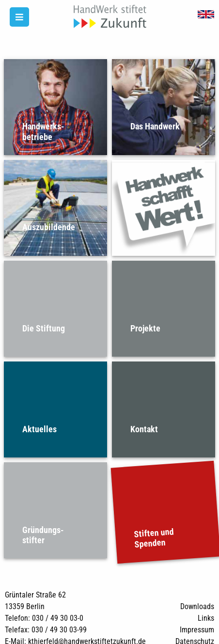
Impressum (197, 630)
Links (206, 618)
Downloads (197, 606)
